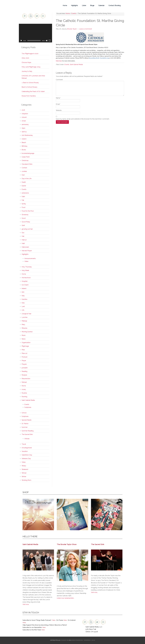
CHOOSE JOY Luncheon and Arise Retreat (33, 77)
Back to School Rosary (29, 87)
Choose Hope (26, 62)
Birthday (25, 146)
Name (58, 98)
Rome (24, 386)
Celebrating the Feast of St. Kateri (33, 91)
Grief (23, 225)
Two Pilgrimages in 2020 (30, 54)
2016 (23, 110)
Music (24, 335)
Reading (24, 371)
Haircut (24, 240)
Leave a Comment (85, 29)
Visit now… (94, 592)
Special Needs (27, 420)
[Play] (21, 41)
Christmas (25, 161)
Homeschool (26, 278)
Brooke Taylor (36, 6)
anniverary (25, 124)
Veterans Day (26, 459)
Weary (24, 466)
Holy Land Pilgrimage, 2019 (31, 67)
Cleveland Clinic (27, 164)
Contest (24, 168)
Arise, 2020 (25, 58)
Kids (23, 303)
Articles (27, 439)
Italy (23, 296)
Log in (93, 640)
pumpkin (25, 368)
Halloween (25, 247)
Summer (25, 427)
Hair (23, 236)
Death (24, 182)
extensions (25, 193)
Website (59, 110)
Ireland (24, 288)
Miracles (24, 328)
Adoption (25, 114)
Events (67, 64)
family (24, 204)
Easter (24, 186)
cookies (24, 171)
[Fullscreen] (50, 41)
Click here (59, 61)
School (24, 413)
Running (24, 397)
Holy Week (25, 270)
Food (23, 207)
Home (24, 274)
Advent (24, 117)
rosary (24, 389)
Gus (23, 233)
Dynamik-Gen (65, 640)
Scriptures (28, 407)
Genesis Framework (77, 640)
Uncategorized (27, 448)
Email (58, 104)
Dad (23, 175)
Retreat (24, 382)
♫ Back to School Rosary (30, 83)
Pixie (23, 350)
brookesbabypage (28, 153)
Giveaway (25, 215)
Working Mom (26, 480)
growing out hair (27, 229)
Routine (24, 393)
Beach (24, 142)
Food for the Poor (28, 211)
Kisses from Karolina (29, 96)
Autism (24, 139)
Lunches (25, 317)
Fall (23, 200)
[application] (35, 33)
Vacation (25, 451)
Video (26, 261)
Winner (24, 473)
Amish (24, 121)
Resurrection (26, 379)
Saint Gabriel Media (76, 64)
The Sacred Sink (27, 434)
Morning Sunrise (27, 332)
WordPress (87, 640)
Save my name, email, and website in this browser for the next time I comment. (83, 119)
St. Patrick (25, 424)
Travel (24, 444)
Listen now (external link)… (66, 598)
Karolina (24, 299)
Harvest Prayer (27, 251)
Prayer (24, 361)
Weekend (25, 469)
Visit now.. (26, 604)
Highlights (25, 254)
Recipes (24, 375)
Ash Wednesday (27, 135)
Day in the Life (27, 179)
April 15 (24, 132)
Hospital (25, 281)
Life (23, 310)
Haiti (23, 243)
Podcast (25, 357)
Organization (26, 343)
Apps (23, 128)
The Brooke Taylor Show (67, 544)
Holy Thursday (27, 267)
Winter (24, 477)
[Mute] (47, 41)
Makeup (24, 321)
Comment (59, 80)
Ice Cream (25, 285)
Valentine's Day (27, 455)
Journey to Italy (27, 71)
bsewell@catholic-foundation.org (99, 58)
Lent (23, 306)
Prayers (24, 364)
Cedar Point (26, 157)
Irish (23, 292)
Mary (23, 324)
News (24, 339)
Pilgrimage (25, 346)
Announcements (30, 258)
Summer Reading (28, 431)
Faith (23, 197)
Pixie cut (24, 353)
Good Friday (26, 222)
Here (54, 620)
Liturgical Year (26, 314)
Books (24, 150)
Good (24, 218)
